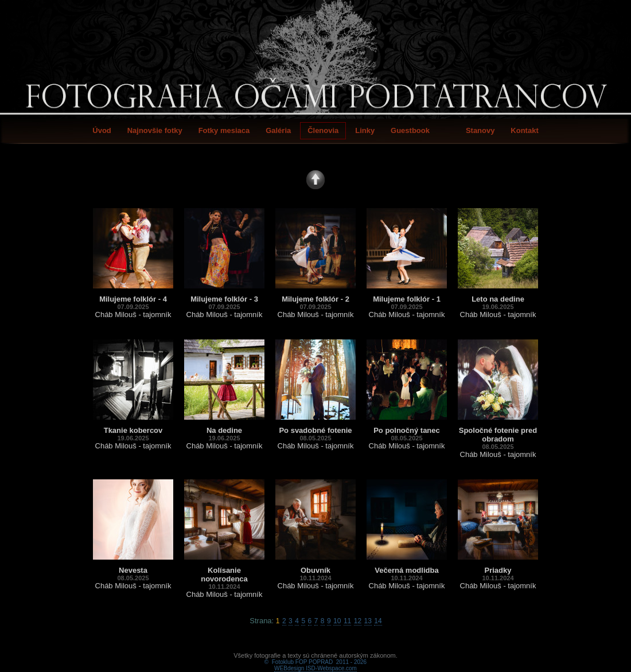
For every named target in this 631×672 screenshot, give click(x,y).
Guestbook (410, 130)
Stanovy (480, 130)
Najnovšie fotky (155, 130)
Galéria (278, 130)
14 (378, 621)
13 (368, 621)
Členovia (323, 130)
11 (347, 621)
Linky (365, 130)
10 (337, 621)
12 (358, 621)
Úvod (102, 130)
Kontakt (524, 130)
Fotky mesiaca (224, 130)
